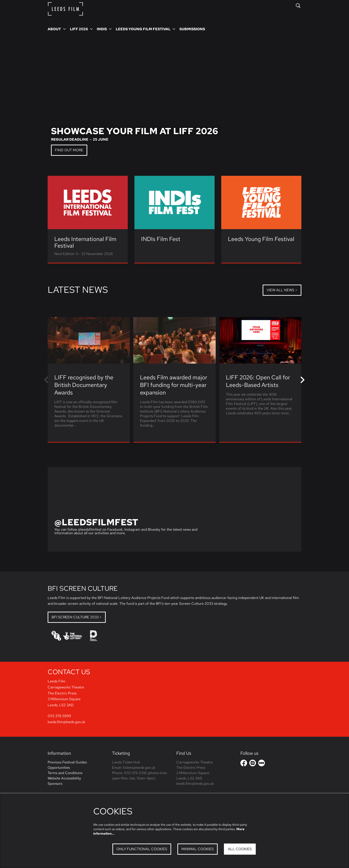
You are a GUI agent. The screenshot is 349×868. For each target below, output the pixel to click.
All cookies (240, 849)
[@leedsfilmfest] (174, 509)
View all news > (282, 290)
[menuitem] (192, 29)
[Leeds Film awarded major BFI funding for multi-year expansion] (174, 340)
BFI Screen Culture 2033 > (77, 617)
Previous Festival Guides (67, 787)
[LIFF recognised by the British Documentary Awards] (89, 340)
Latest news (78, 290)
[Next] (303, 380)
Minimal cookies (198, 849)
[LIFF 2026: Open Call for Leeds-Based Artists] (260, 340)
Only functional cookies (142, 849)
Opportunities (59, 793)
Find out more (69, 150)
